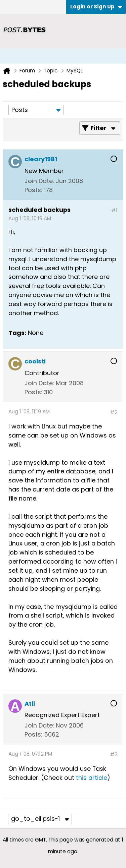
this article (92, 778)
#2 (114, 412)
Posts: (33, 190)
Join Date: (39, 181)
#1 (114, 210)
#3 (114, 755)
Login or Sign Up (96, 7)
